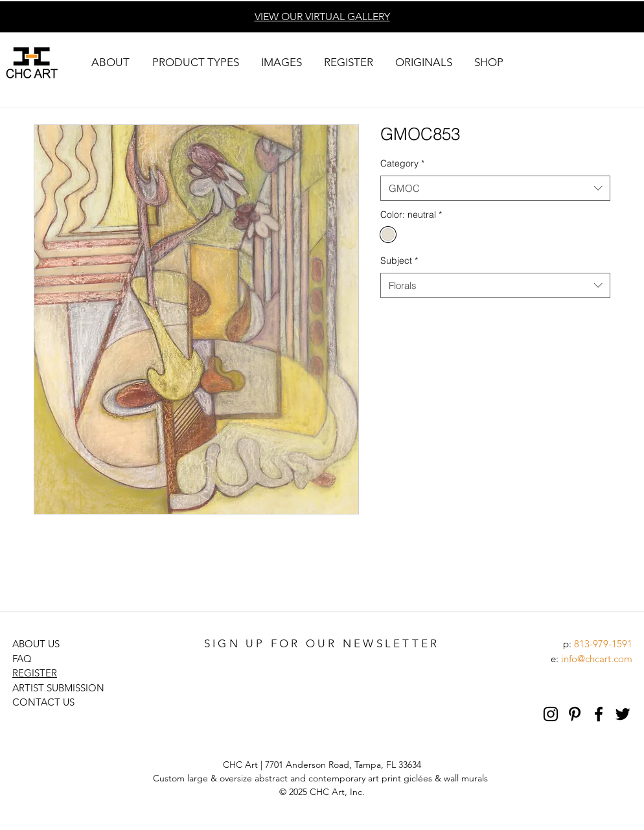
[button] (110, 63)
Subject (399, 260)
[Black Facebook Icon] (599, 714)
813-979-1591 (603, 644)
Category (402, 163)
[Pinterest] (575, 714)
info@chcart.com (597, 659)
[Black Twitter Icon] (623, 714)
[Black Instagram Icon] (551, 714)
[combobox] (495, 188)
